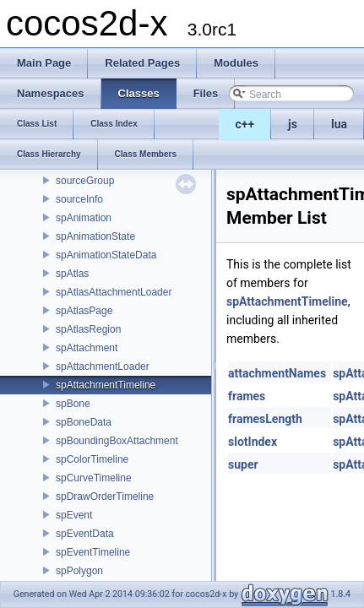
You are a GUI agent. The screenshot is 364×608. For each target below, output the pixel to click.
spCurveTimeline (94, 478)
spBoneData (84, 422)
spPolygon (79, 571)
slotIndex (253, 442)
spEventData (85, 534)
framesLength (265, 419)
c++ (245, 124)
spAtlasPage (84, 311)
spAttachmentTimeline (106, 385)
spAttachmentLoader (103, 366)
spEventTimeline (93, 552)
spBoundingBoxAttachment (117, 441)
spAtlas (72, 274)
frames (247, 396)
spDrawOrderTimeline (105, 497)
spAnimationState (95, 236)
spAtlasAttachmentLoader (114, 292)
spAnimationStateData (106, 255)
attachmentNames (277, 373)
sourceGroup (85, 181)
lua (339, 124)
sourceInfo (79, 199)
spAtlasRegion (88, 329)
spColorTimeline (92, 459)
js (293, 124)
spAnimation (84, 218)
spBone (73, 404)
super (243, 464)
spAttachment (87, 348)
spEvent (74, 515)
